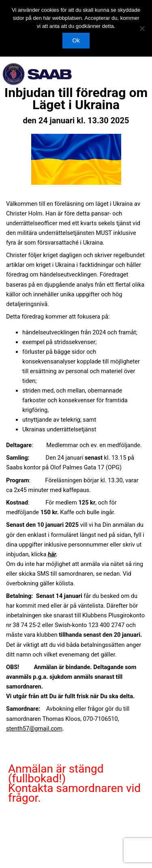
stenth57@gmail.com (34, 729)
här (52, 554)
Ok (76, 40)
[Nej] (142, 28)
